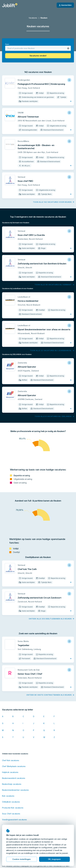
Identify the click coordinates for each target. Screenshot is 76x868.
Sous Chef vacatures (11, 814)
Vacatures (33, 18)
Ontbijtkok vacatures (11, 802)
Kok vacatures (8, 796)
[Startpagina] (10, 5)
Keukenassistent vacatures (14, 778)
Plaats (7, 44)
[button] (68, 48)
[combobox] (38, 48)
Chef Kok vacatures (11, 760)
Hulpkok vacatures (10, 772)
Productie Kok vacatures (13, 808)
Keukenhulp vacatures (12, 784)
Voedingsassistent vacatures (14, 820)
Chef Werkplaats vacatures (14, 766)
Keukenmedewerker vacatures (15, 790)
